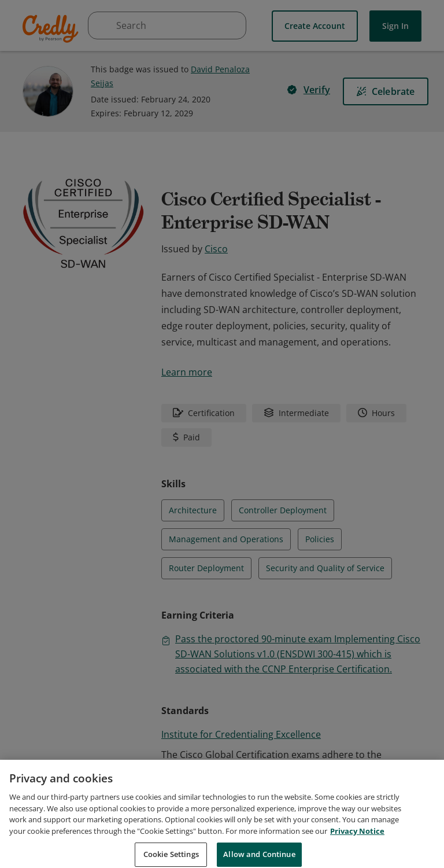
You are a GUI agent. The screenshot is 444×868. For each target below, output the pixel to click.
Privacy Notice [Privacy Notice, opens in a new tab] (357, 845)
